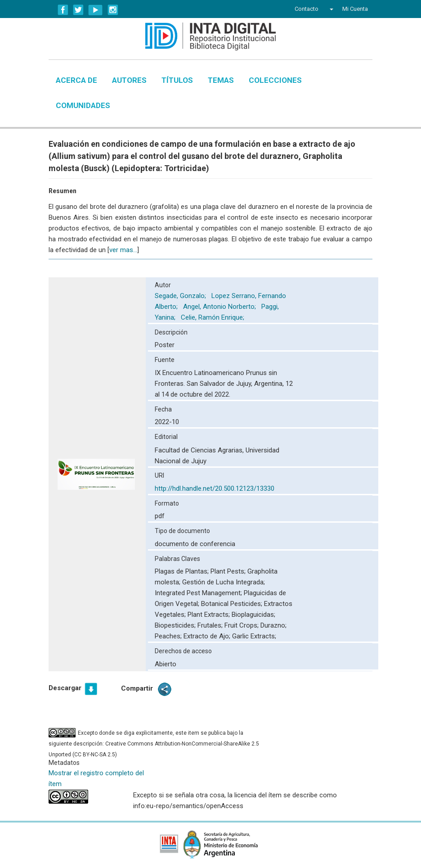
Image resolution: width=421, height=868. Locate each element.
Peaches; (169, 636)
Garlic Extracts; (254, 636)
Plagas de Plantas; (183, 571)
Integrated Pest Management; (199, 593)
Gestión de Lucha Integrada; (224, 582)
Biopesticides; (176, 625)
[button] (330, 9)
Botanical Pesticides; (233, 604)
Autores (129, 80)
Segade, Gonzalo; (181, 296)
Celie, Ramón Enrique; (213, 317)
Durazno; (273, 625)
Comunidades (83, 105)
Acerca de (76, 80)
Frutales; (211, 625)
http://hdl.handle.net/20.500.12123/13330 (215, 488)
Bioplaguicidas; (253, 615)
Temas (221, 80)
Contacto (307, 9)
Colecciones (275, 80)
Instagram (113, 10)
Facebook (63, 10)
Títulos (177, 80)
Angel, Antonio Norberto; (220, 307)
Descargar (65, 688)
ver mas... (123, 250)
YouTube (96, 10)
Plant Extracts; (210, 615)
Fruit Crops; (242, 625)
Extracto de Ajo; (208, 636)
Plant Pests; (229, 571)
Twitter (78, 10)
